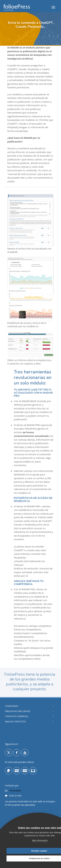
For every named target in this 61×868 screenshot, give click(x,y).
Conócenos (12, 706)
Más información (40, 840)
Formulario (15, 791)
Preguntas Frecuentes (18, 711)
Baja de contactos (15, 721)
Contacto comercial (17, 716)
